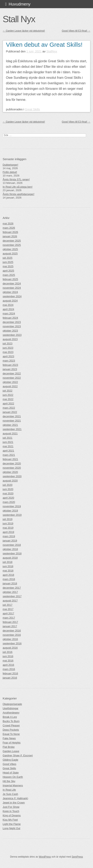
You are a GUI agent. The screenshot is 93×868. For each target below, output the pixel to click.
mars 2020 (9, 502)
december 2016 (12, 631)
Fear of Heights (12, 743)
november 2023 (12, 326)
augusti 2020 (10, 481)
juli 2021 (8, 438)
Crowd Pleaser (11, 725)
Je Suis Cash (10, 794)
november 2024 (12, 288)
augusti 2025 (10, 254)
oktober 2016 (10, 639)
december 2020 (12, 463)
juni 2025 (8, 262)
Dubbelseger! (10, 165)
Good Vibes (10, 764)
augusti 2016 (10, 648)
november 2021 (12, 421)
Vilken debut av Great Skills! (44, 45)
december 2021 (12, 416)
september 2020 (12, 476)
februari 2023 (10, 365)
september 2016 (12, 643)
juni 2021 (8, 442)
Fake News (9, 738)
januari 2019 (10, 541)
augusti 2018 (10, 558)
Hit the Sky (9, 781)
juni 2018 (8, 566)
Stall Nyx (19, 19)
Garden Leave (11, 751)
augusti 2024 (10, 301)
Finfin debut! (10, 172)
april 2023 (8, 356)
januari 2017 (10, 626)
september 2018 (12, 553)
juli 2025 (8, 258)
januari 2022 (10, 412)
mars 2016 (9, 669)
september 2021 (12, 429)
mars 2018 (9, 579)
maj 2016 (8, 661)
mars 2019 (9, 536)
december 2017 (12, 588)
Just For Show (11, 807)
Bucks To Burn (11, 721)
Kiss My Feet (10, 820)
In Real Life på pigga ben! (18, 187)
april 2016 (8, 665)
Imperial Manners (13, 785)
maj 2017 (8, 609)
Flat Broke (9, 747)
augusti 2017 (10, 601)
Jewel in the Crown (14, 803)
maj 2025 (8, 266)
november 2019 (12, 506)
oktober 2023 (10, 331)
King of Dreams (12, 815)
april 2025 (8, 271)
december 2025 (12, 241)
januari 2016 (10, 678)
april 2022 (8, 403)
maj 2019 (8, 528)
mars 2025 (9, 275)
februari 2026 (10, 232)
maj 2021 (8, 446)
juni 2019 (8, 523)
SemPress (77, 857)
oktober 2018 (10, 549)
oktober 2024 (10, 292)
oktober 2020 (10, 472)
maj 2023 (8, 352)
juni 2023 (8, 348)
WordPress (45, 857)
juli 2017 (8, 605)
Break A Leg (10, 717)
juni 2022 (8, 395)
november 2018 (12, 545)
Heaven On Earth (13, 777)
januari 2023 (10, 369)
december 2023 (12, 322)
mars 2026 (9, 228)
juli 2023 (8, 344)
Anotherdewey (11, 713)
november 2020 (12, 468)
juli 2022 (8, 391)
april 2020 (8, 498)
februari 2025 (10, 279)
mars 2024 (9, 314)
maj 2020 (8, 493)
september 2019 (12, 515)
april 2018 (8, 575)
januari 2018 (10, 583)
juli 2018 (8, 562)
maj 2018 (8, 571)
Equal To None (11, 734)
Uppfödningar (11, 708)
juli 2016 (8, 652)
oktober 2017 (10, 592)
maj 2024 (8, 305)
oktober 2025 (10, 249)
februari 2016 (10, 673)
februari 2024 (10, 318)
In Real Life (9, 790)
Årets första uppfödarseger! (18, 194)
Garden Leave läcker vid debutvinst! (24, 31)
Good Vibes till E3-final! (76, 31)
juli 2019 (8, 519)
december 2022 (12, 374)
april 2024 (8, 309)
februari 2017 (10, 622)
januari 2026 (10, 236)
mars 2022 (9, 408)
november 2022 (12, 378)
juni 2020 (8, 489)
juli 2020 (8, 485)
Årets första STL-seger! (16, 179)
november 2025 (12, 245)
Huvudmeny (20, 4)
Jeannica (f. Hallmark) (15, 798)
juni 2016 (8, 656)
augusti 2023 (10, 339)
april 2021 (8, 451)
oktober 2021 (10, 425)
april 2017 (8, 613)
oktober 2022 (10, 382)
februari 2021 (10, 459)
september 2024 (12, 296)
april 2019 (8, 532)
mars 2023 (9, 361)
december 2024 (12, 284)
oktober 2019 (10, 511)
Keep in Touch (11, 811)
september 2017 (12, 596)
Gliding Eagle (10, 760)
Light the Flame (12, 824)
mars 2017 (9, 618)
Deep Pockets (11, 730)
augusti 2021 (10, 433)
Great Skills (32, 109)
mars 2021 (9, 455)
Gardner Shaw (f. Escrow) (18, 755)
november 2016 (12, 635)
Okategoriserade (12, 704)
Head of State (11, 773)
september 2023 (12, 335)
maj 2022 (8, 399)
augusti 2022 (10, 386)
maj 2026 (8, 224)
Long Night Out (11, 828)
